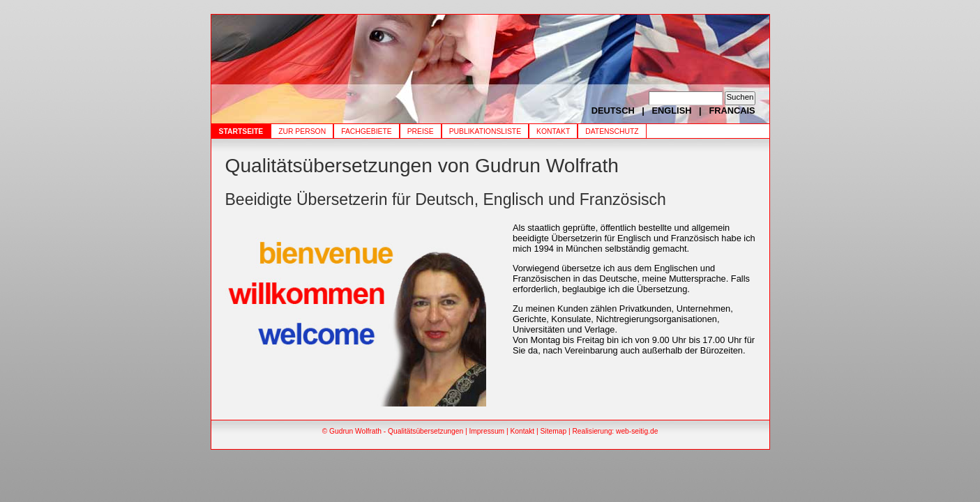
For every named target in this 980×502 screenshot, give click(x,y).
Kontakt (553, 131)
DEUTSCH (613, 111)
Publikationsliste (485, 131)
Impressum (487, 431)
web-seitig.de (637, 431)
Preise (421, 131)
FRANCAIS (732, 111)
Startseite (241, 131)
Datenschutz (612, 131)
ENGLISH (672, 111)
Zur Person (302, 131)
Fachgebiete (367, 131)
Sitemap (554, 431)
